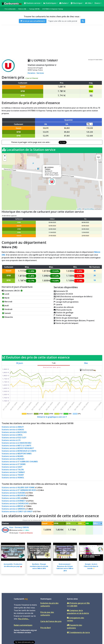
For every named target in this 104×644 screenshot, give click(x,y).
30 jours (20, 363)
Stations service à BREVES (13, 506)
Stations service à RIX (11, 498)
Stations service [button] (32, 3)
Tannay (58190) (34, 9)
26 (95, 275)
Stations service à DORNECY (14, 501)
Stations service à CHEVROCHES (15, 503)
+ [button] (5, 156)
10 (95, 280)
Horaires (31, 73)
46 (95, 271)
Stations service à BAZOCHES (14, 432)
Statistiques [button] (50, 3)
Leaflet (79, 209)
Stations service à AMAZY (13, 427)
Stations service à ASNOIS (13, 430)
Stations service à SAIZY (12, 467)
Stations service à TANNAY (13, 472)
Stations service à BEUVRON (14, 495)
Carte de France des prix (51, 621)
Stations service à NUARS (13, 456)
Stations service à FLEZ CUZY (14, 438)
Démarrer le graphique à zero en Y (52, 417)
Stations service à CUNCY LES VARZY (17, 511)
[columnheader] (22, 523)
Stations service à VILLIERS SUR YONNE (18, 487)
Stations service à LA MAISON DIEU (16, 443)
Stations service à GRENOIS (13, 509)
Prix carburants (10, 9)
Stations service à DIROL (12, 435)
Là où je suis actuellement (33, 21)
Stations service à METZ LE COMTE (16, 446)
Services (40, 73)
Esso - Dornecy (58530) (19, 527)
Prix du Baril (46, 628)
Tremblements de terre (78, 632)
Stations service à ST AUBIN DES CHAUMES (20, 462)
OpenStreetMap (89, 209)
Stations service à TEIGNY (13, 475)
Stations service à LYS (11, 440)
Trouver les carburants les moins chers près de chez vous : (52, 16)
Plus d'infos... (24, 619)
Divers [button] (97, 3)
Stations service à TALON (13, 470)
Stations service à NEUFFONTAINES (17, 454)
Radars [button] (64, 3)
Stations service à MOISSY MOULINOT (18, 448)
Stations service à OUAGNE (13, 493)
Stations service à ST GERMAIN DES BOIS (19, 490)
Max (86, 363)
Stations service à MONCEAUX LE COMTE (19, 451)
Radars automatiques (23, 625)
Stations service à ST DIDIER (14, 464)
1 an (54, 363)
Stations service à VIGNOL (13, 478)
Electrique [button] (76, 3)
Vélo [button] (88, 3)
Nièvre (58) (22, 9)
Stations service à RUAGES (13, 459)
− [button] (5, 159)
